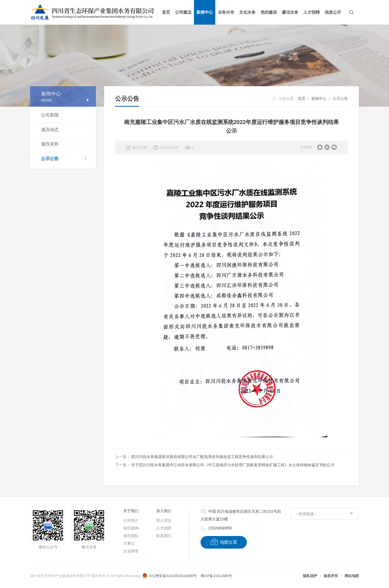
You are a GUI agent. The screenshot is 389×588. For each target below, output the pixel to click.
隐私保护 (310, 576)
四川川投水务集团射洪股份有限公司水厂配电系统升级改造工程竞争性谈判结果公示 (202, 457)
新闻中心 (319, 99)
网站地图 (352, 576)
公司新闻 (50, 115)
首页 (302, 99)
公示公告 (66, 159)
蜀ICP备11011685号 (216, 576)
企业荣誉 (131, 551)
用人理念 (164, 520)
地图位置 (224, 542)
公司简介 (131, 520)
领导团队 (131, 536)
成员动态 (50, 130)
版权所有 (331, 576)
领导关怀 (50, 144)
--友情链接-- (306, 514)
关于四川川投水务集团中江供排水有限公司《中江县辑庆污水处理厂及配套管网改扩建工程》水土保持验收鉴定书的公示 (233, 465)
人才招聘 (164, 528)
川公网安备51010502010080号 (169, 576)
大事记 (129, 543)
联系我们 (164, 536)
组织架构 (131, 528)
